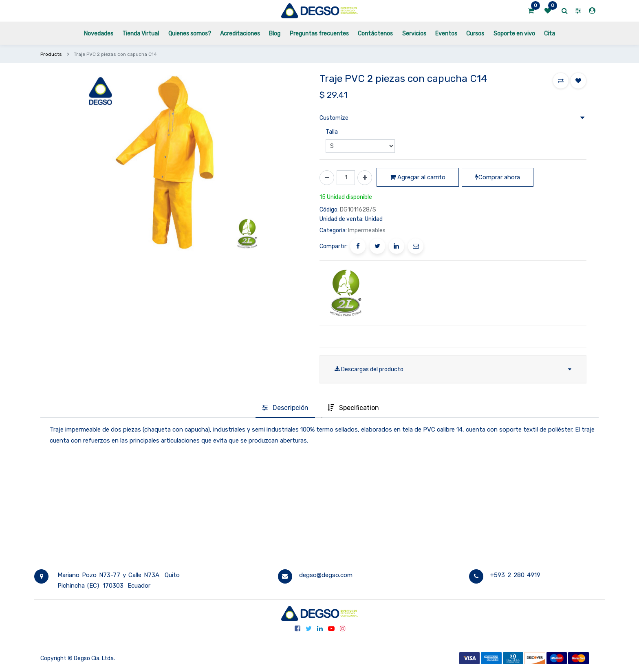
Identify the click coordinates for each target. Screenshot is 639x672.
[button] (561, 81)
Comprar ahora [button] (498, 177)
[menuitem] (99, 33)
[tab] (285, 408)
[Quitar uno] (327, 178)
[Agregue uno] (365, 178)
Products (51, 54)
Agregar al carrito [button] (418, 177)
